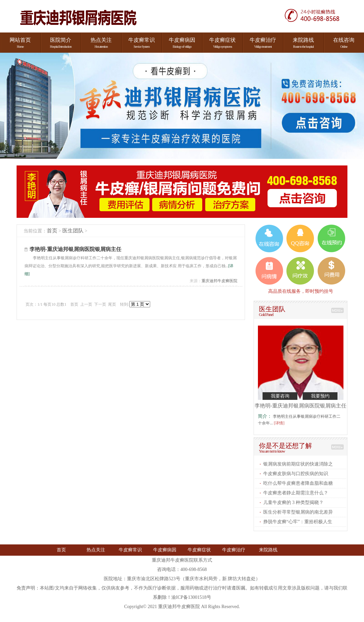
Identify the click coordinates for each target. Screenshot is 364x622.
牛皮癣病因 (165, 550)
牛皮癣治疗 (234, 550)
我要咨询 (280, 396)
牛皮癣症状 (199, 550)
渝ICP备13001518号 (191, 597)
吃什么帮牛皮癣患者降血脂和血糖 (298, 483)
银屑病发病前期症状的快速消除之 (298, 464)
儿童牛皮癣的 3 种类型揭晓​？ (293, 502)
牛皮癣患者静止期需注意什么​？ (296, 493)
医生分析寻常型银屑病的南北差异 (298, 512)
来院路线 (268, 550)
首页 (52, 231)
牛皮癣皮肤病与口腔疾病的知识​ (296, 474)
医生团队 (73, 231)
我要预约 (320, 396)
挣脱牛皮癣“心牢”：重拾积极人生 (298, 522)
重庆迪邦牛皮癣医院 (219, 281)
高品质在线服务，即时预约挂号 (301, 291)
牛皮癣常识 (130, 550)
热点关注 (96, 550)
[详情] (279, 423)
